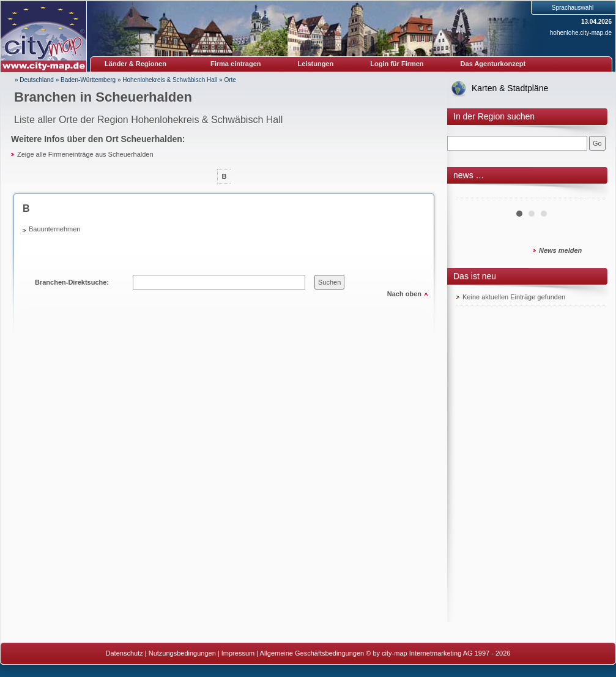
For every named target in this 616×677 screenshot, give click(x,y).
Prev (472, 193)
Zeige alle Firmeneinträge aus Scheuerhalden (85, 154)
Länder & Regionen (135, 64)
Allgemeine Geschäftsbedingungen (312, 653)
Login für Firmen (397, 64)
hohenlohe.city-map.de (581, 33)
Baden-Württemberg (88, 80)
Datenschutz (124, 653)
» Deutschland (34, 80)
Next (590, 193)
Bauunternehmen (54, 229)
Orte (230, 80)
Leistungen (316, 64)
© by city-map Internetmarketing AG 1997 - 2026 (438, 653)
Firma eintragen (236, 64)
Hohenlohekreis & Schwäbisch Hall (170, 80)
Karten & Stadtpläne (510, 88)
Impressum (238, 653)
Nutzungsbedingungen (182, 653)
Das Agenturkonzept (493, 64)
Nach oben (404, 294)
